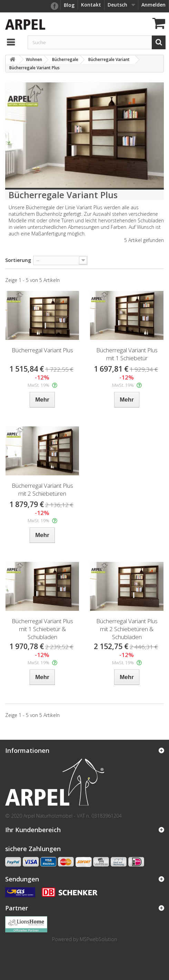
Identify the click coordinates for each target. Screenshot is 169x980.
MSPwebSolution (98, 939)
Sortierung (18, 260)
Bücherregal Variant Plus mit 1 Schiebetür (127, 354)
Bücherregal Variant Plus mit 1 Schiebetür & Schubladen (42, 629)
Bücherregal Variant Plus (42, 350)
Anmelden (153, 5)
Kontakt (91, 5)
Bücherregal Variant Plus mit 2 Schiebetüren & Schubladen (127, 629)
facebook (54, 6)
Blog (69, 5)
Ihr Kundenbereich (33, 830)
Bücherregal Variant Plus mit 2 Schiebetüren (42, 489)
